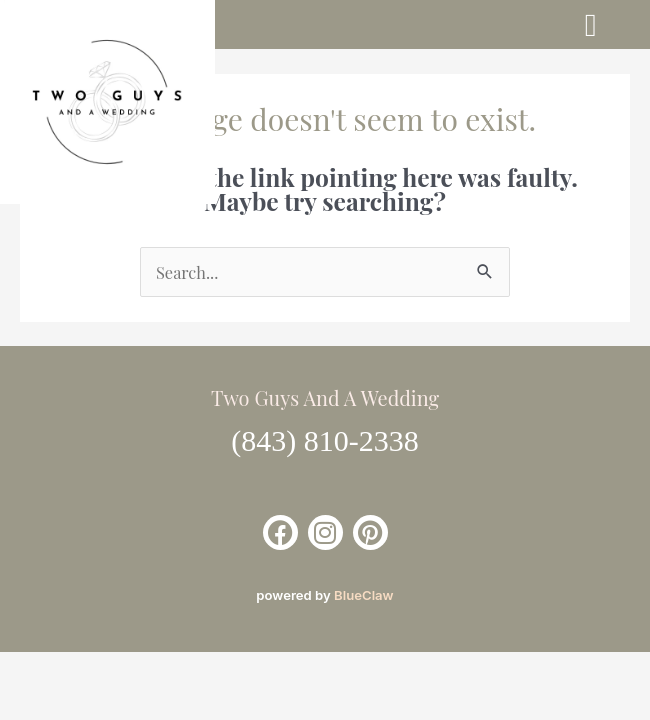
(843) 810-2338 (324, 440)
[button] (591, 25)
